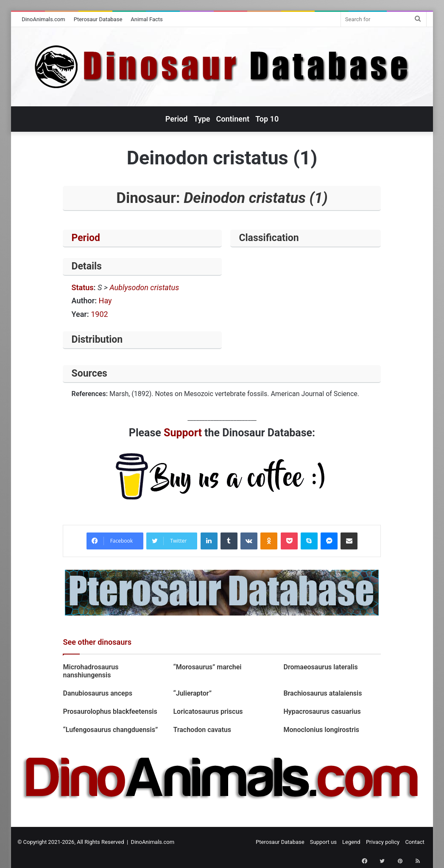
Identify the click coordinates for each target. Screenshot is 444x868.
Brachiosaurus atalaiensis (323, 693)
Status (82, 287)
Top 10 (267, 119)
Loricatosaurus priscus (208, 711)
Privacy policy (383, 842)
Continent (233, 119)
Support (183, 433)
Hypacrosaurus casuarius (322, 711)
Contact (415, 842)
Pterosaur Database (98, 19)
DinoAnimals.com (43, 19)
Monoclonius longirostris (321, 730)
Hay (105, 301)
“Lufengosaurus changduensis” (110, 730)
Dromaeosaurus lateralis (320, 667)
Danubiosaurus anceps (97, 693)
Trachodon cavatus (202, 730)
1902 (99, 314)
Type (202, 119)
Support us (323, 842)
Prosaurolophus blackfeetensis (110, 711)
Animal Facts (147, 19)
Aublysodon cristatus (144, 287)
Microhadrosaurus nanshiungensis (91, 671)
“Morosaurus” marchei (207, 667)
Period (177, 119)
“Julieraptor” (192, 693)
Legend (351, 842)
